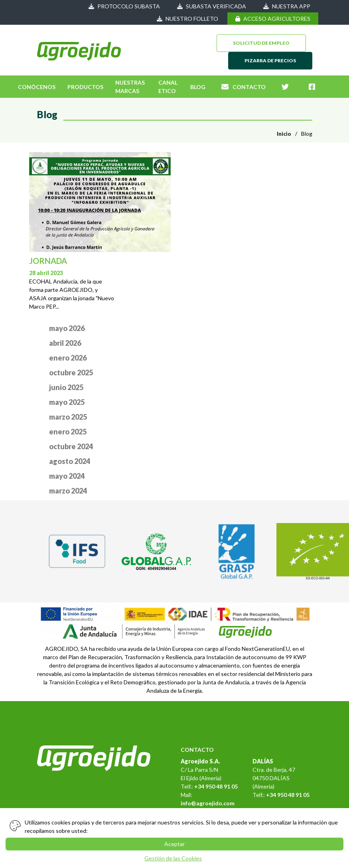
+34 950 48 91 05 (216, 786)
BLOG (198, 87)
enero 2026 (68, 358)
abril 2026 (65, 343)
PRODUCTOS (85, 87)
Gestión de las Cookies (173, 858)
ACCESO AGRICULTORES (273, 19)
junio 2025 (66, 387)
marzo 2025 (68, 417)
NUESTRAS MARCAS (130, 87)
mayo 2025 (67, 402)
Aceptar (174, 844)
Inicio (284, 134)
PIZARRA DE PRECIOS (270, 60)
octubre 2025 (71, 373)
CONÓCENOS (37, 87)
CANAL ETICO (168, 87)
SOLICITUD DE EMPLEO (261, 43)
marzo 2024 (68, 491)
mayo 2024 (67, 476)
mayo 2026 (67, 328)
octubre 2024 (71, 446)
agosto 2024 (70, 461)
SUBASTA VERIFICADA (212, 6)
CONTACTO (244, 87)
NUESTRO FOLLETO (187, 19)
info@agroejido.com (208, 803)
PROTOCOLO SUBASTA (124, 6)
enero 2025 (68, 432)
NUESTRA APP (287, 6)
